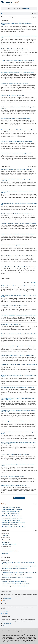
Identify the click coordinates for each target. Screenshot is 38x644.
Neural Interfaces (6, 549)
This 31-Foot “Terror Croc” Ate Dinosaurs (12, 516)
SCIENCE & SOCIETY (5, 533)
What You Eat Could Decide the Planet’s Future (13, 95)
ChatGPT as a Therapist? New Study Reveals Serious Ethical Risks (17, 61)
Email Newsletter (7, 599)
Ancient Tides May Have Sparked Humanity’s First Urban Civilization (18, 355)
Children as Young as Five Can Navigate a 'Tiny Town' (15, 586)
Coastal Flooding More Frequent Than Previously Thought (15, 455)
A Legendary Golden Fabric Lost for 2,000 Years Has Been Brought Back (19, 223)
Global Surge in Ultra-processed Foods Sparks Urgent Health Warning (18, 130)
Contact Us (6, 626)
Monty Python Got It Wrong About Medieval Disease (15, 568)
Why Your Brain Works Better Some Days (12, 518)
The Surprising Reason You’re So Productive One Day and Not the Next (19, 573)
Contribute (15, 630)
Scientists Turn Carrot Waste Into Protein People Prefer (14, 84)
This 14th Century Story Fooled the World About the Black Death (17, 141)
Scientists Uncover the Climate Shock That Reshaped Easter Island (17, 72)
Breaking (3, 504)
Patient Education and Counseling (10, 551)
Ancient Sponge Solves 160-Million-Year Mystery (14, 527)
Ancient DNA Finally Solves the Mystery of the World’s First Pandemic (18, 346)
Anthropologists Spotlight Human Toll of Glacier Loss (14, 486)
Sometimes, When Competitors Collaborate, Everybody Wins (17, 577)
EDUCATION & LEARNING (6, 547)
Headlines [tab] (33, 282)
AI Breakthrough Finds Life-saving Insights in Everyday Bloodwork (17, 153)
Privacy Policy (29, 630)
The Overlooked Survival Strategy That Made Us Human (15, 245)
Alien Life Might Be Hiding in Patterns (11, 520)
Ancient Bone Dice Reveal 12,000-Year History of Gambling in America (19, 566)
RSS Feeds (6, 601)
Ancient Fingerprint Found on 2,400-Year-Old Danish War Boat (16, 214)
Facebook (5, 611)
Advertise (22, 630)
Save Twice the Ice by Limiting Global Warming (12, 476)
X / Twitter (6, 613)
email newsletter (25, 8)
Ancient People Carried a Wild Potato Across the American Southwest (18, 234)
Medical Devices (6, 542)
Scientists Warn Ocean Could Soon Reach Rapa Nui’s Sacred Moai (17, 387)
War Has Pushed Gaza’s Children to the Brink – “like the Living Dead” (18, 286)
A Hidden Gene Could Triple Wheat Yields (11, 324)
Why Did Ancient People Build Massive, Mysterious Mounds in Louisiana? (19, 315)
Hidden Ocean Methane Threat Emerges (12, 509)
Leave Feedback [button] (7, 624)
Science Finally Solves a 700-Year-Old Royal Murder (14, 306)
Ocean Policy (5, 535)
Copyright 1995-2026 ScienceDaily (10, 634)
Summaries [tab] (26, 282)
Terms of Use (21, 632)
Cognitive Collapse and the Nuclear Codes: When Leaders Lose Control (18, 421)
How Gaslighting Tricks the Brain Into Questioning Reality (16, 584)
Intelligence (5, 553)
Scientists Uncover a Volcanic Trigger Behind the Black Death (16, 118)
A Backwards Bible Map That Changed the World (14, 582)
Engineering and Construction (9, 544)
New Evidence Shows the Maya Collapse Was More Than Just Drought (18, 267)
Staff (10, 630)
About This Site (4, 630)
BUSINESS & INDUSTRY (6, 538)
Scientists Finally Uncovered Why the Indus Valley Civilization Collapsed (18, 256)
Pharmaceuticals (6, 540)
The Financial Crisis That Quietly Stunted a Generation (14, 49)
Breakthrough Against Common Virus (11, 525)
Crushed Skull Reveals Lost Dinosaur (11, 514)
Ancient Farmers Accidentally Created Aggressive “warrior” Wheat (17, 170)
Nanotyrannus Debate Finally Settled (11, 512)
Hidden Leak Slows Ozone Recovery (11, 507)
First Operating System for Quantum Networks (13, 575)
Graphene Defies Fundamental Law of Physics (13, 522)
